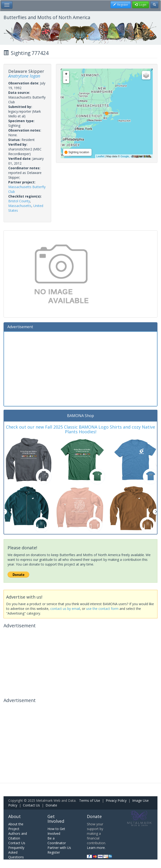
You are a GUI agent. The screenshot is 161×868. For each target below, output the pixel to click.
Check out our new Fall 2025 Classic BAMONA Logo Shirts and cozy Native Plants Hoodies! (80, 429)
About (15, 816)
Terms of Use (90, 800)
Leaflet (100, 156)
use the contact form (102, 609)
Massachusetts (20, 206)
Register (54, 852)
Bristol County (19, 201)
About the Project (16, 826)
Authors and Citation (18, 836)
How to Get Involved (56, 831)
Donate (51, 805)
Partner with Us (59, 848)
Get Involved (56, 819)
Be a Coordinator (57, 841)
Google (125, 156)
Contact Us (31, 805)
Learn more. (96, 848)
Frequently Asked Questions (16, 852)
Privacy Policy (116, 800)
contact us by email (65, 609)
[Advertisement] (80, 368)
